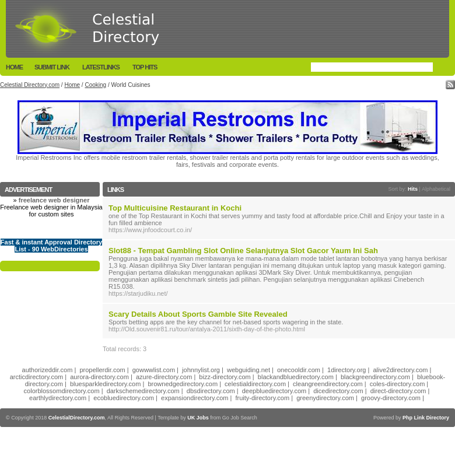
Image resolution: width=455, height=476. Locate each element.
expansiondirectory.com (195, 398)
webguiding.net (249, 370)
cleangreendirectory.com (328, 384)
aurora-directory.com (99, 377)
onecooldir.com (299, 370)
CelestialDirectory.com (77, 418)
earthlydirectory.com (58, 398)
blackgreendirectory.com (375, 377)
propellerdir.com (102, 370)
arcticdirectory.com (36, 377)
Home (14, 67)
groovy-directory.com (391, 398)
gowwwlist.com (154, 370)
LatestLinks (101, 67)
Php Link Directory (426, 418)
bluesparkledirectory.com (105, 384)
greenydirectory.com (325, 398)
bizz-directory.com (225, 377)
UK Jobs (198, 418)
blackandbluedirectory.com (296, 377)
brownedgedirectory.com (183, 384)
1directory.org (346, 370)
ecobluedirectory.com (124, 398)
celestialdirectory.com (255, 384)
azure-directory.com (164, 377)
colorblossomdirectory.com (62, 391)
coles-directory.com (398, 384)
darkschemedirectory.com (143, 391)
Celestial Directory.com (30, 85)
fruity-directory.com (262, 398)
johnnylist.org (201, 370)
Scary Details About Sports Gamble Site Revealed (198, 314)
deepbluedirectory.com (274, 391)
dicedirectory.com (338, 391)
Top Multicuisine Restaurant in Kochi (175, 208)
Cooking (95, 85)
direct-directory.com (398, 391)
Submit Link (52, 67)
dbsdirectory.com (211, 391)
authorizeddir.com (48, 370)
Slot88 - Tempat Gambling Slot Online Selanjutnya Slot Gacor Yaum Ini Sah (243, 251)
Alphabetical (436, 189)
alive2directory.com (401, 370)
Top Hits (145, 67)
